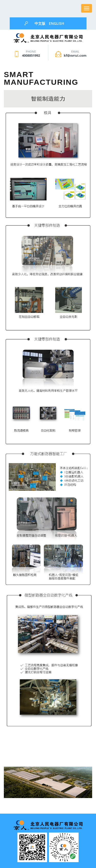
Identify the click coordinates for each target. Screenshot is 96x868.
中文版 (40, 23)
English (57, 23)
